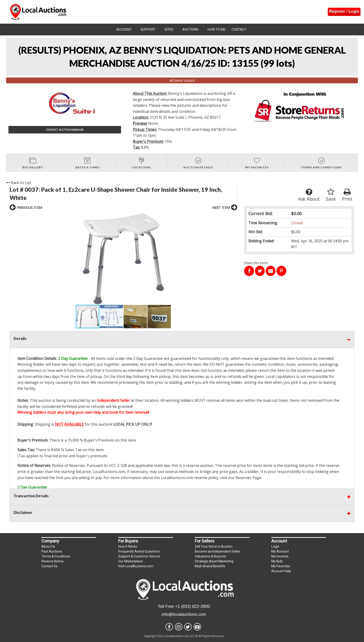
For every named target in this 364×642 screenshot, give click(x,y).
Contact (239, 30)
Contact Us (50, 566)
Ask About (309, 195)
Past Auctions (52, 551)
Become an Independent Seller (217, 551)
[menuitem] (126, 30)
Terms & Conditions (56, 556)
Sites (169, 30)
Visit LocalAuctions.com (136, 566)
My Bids (277, 561)
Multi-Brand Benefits (210, 566)
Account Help (281, 571)
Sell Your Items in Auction (214, 546)
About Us (48, 546)
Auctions (191, 30)
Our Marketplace (131, 561)
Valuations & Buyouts (210, 556)
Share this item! (256, 263)
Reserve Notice (53, 561)
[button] (59, 259)
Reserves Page (248, 478)
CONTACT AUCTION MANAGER (65, 130)
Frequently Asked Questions (139, 551)
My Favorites (281, 566)
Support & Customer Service (139, 556)
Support (148, 30)
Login (275, 546)
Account (124, 30)
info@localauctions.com (184, 614)
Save (331, 195)
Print (347, 195)
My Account (280, 551)
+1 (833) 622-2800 (193, 606)
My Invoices (280, 556)
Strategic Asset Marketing (214, 561)
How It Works (128, 546)
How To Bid (217, 30)
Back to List (19, 183)
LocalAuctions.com (109, 472)
